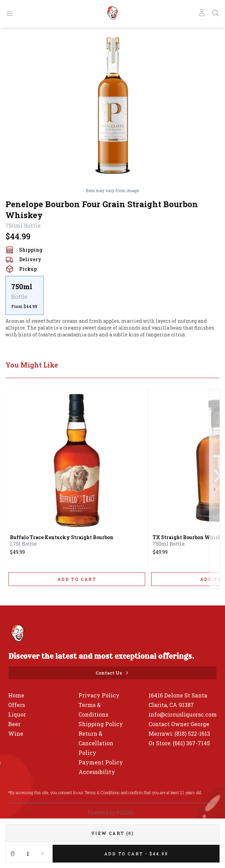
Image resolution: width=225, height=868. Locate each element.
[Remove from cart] (13, 854)
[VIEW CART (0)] (112, 833)
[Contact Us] (112, 673)
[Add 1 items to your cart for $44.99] (136, 854)
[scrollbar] (112, 295)
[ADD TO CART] (77, 579)
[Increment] (43, 854)
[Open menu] (10, 14)
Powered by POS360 (111, 812)
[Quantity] (28, 854)
